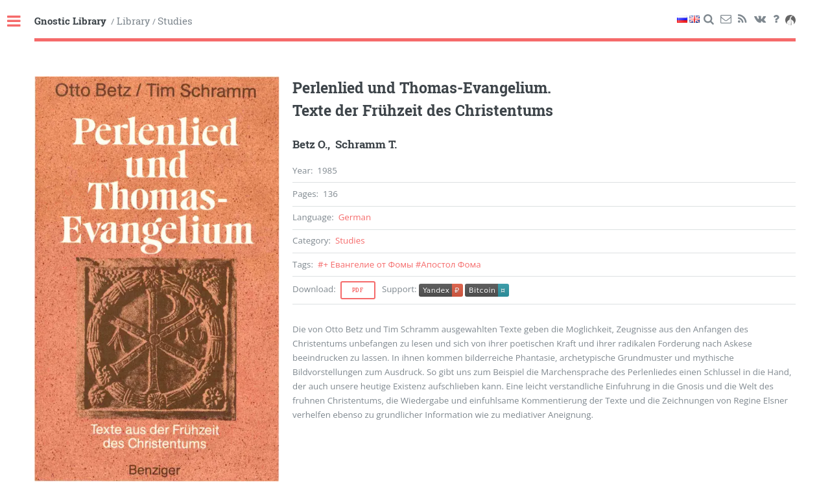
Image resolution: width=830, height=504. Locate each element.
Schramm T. (366, 144)
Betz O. (310, 144)
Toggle (21, 22)
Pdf (358, 290)
